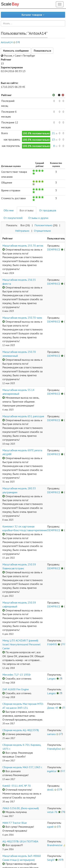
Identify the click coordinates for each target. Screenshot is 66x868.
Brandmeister (55, 845)
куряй (50, 827)
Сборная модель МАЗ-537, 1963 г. (22, 767)
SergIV (51, 860)
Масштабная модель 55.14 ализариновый (18, 392)
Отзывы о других (38, 218)
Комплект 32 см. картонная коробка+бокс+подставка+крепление (25, 528)
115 (63, 771)
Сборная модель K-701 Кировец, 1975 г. (22, 747)
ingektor (52, 771)
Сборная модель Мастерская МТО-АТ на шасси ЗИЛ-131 (23, 706)
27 (61, 734)
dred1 (50, 790)
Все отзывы (26, 210)
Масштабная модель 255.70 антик (23, 246)
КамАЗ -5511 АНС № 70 (17, 786)
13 (59, 826)
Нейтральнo (22, 231)
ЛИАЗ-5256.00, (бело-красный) (21, 808)
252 (63, 644)
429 (61, 860)
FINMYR (52, 644)
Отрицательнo (42, 231)
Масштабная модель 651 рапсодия (23, 416)
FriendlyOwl (54, 749)
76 (63, 812)
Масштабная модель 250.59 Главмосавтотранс (19, 566)
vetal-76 (52, 812)
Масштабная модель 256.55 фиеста (19, 282)
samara (51, 734)
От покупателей (13, 218)
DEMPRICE (54, 249)
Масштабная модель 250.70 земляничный (19, 354)
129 (60, 789)
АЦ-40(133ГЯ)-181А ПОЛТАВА (20, 841)
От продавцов (48, 210)
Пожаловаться (42, 51)
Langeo (51, 679)
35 (64, 708)
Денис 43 (53, 708)
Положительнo (43, 225)
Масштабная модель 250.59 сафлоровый (19, 604)
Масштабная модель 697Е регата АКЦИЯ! (22, 452)
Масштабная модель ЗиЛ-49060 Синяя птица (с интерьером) (22, 858)
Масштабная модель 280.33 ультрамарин (19, 490)
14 (18, 42)
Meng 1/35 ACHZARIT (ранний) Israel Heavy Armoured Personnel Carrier (21, 644)
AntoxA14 (7, 42)
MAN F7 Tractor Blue (15, 823)
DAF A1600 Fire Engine (16, 689)
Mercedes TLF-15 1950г (17, 675)
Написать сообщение (16, 51)
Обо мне (9, 210)
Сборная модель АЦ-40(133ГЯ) (21, 730)
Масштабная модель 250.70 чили (22, 318)
